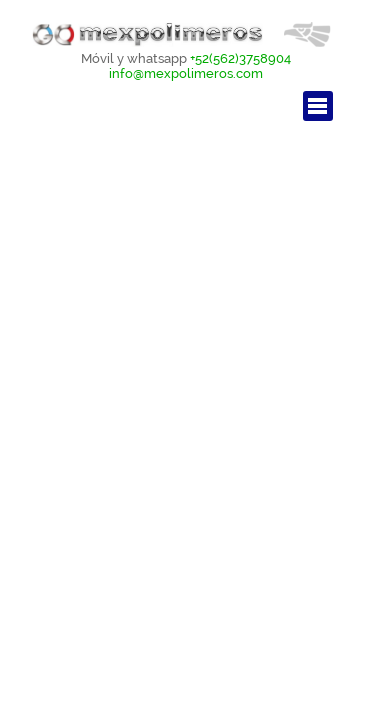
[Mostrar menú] (318, 106)
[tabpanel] (186, 65)
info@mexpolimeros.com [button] (186, 73)
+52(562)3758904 (240, 58)
